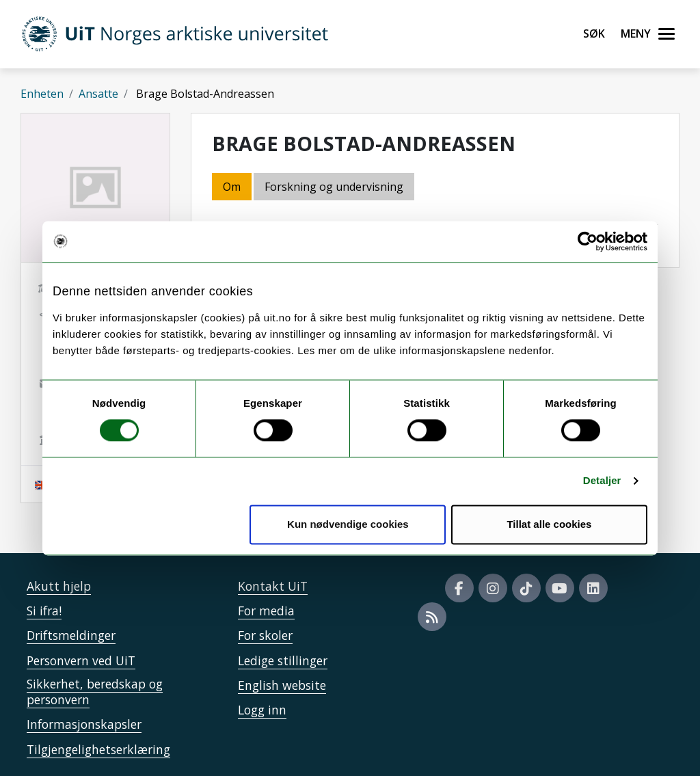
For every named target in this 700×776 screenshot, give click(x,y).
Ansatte (98, 94)
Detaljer (602, 481)
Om (232, 187)
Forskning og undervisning (334, 187)
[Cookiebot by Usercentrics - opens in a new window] (588, 241)
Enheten (42, 94)
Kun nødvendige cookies (348, 524)
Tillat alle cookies (549, 524)
